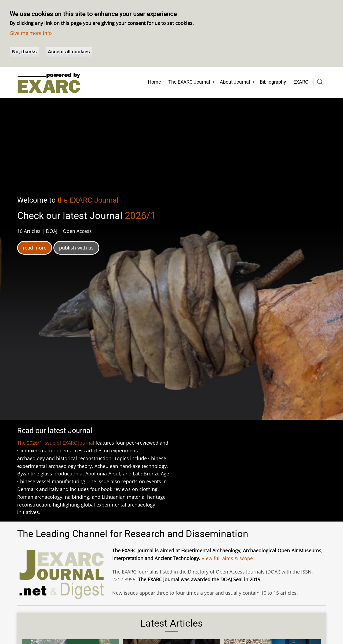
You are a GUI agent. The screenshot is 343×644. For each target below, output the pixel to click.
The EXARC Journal (189, 82)
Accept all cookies (69, 52)
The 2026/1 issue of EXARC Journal (56, 443)
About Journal (235, 82)
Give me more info (31, 33)
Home (154, 82)
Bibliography (273, 82)
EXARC (301, 82)
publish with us (76, 248)
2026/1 (140, 216)
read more (35, 248)
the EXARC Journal (88, 200)
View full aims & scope (227, 558)
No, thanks (24, 52)
